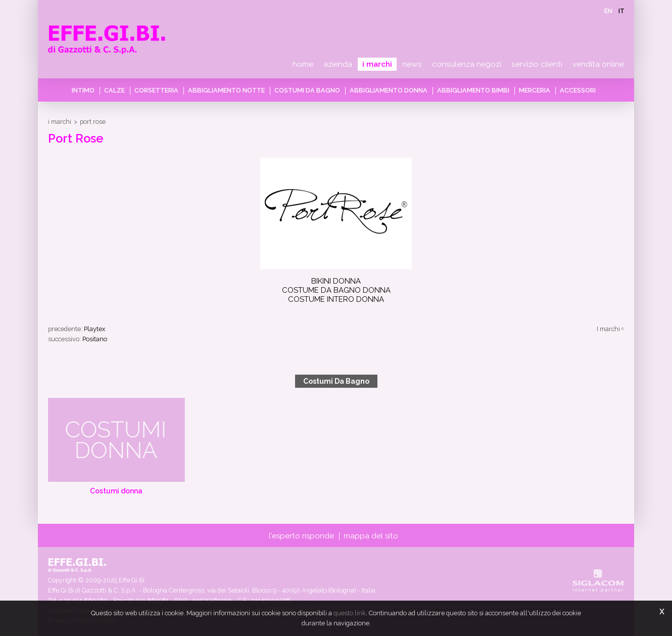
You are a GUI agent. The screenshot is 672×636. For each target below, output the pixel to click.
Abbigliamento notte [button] (226, 90)
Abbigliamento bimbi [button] (473, 90)
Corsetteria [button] (156, 90)
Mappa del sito (371, 536)
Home (303, 64)
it (621, 11)
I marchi (377, 64)
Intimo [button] (83, 90)
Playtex (94, 329)
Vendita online (598, 64)
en (608, 11)
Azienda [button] (338, 64)
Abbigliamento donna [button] (389, 90)
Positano (95, 339)
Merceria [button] (535, 90)
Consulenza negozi (467, 64)
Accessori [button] (578, 90)
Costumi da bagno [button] (307, 90)
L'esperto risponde (301, 536)
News (412, 64)
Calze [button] (114, 90)
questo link (350, 613)
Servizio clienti (537, 64)
